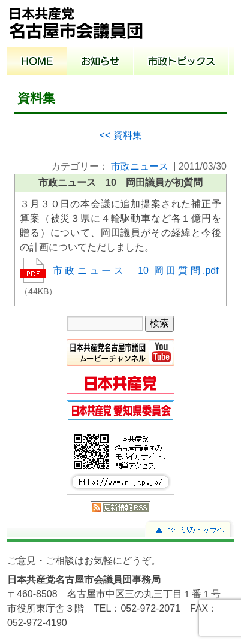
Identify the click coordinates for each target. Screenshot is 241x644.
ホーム (37, 62)
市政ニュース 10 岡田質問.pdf (136, 270)
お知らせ (100, 62)
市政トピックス (181, 62)
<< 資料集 (120, 135)
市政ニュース (140, 166)
